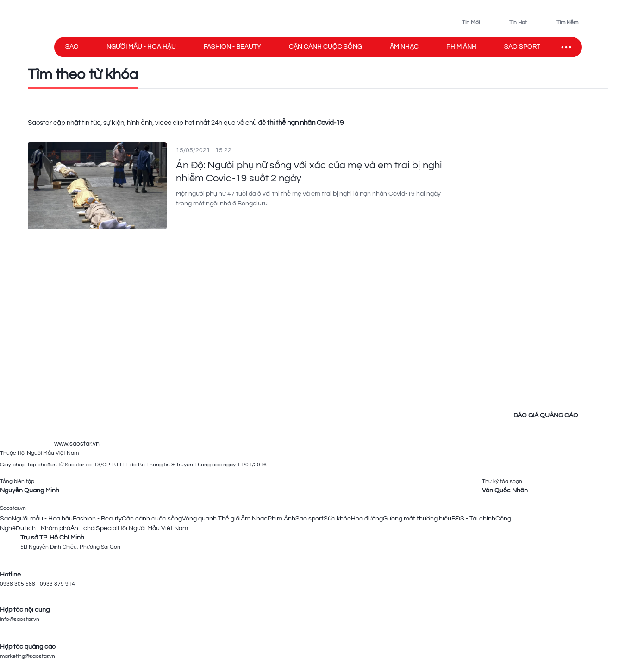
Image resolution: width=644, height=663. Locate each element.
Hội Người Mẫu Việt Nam (153, 528)
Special (107, 528)
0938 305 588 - (20, 584)
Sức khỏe (337, 519)
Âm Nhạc (254, 519)
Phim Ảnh (281, 519)
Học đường (367, 519)
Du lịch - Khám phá (43, 528)
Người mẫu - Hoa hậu (141, 47)
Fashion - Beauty (232, 47)
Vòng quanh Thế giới (211, 519)
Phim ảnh (461, 47)
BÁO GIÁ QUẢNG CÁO (546, 415)
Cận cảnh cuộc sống (325, 47)
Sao (72, 47)
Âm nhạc (404, 47)
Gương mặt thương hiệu (417, 519)
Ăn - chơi (83, 528)
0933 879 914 (57, 584)
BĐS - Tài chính (473, 519)
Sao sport (522, 47)
